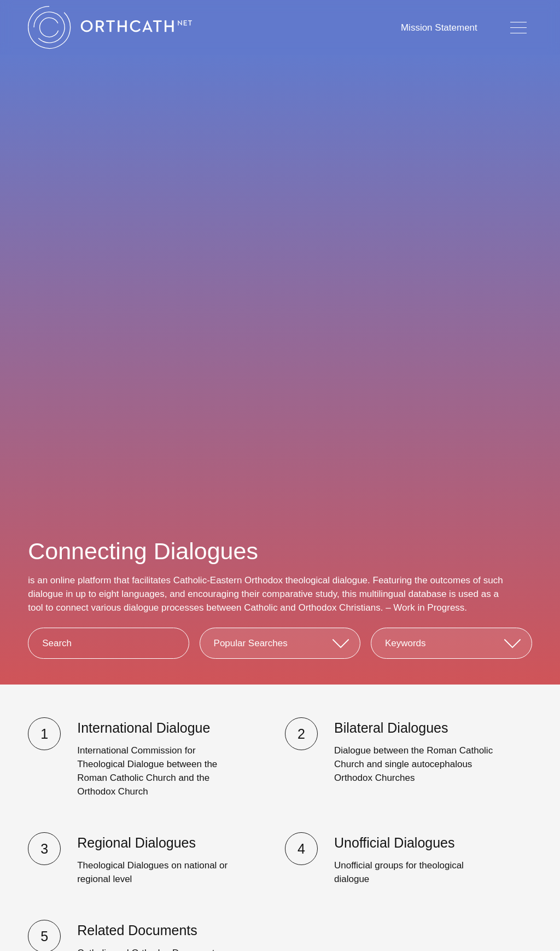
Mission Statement (439, 28)
